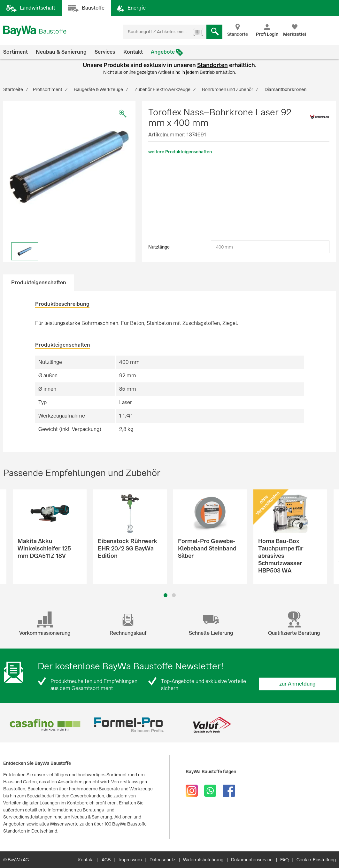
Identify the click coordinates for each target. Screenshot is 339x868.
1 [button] (165, 595)
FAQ (285, 860)
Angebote (163, 52)
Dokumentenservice (252, 860)
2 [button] (174, 595)
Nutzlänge (159, 247)
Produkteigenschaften (39, 283)
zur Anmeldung (297, 684)
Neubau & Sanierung (61, 52)
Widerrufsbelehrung (203, 860)
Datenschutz (162, 860)
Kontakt (133, 52)
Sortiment (15, 52)
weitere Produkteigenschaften (180, 152)
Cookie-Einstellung (316, 860)
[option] (69, 167)
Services (105, 52)
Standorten (212, 65)
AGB (106, 860)
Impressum (130, 860)
